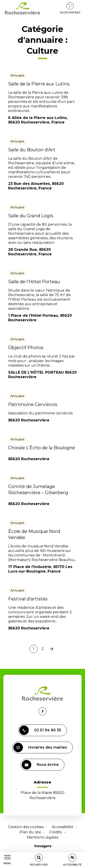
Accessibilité (62, 827)
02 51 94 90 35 (40, 730)
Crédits (56, 832)
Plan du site (30, 832)
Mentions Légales (42, 837)
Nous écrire (40, 765)
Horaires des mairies (40, 747)
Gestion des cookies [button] (26, 827)
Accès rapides (70, 8)
